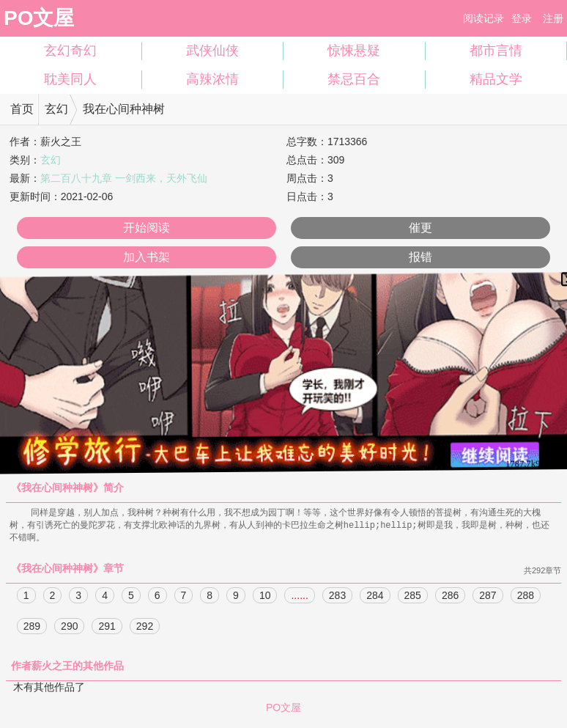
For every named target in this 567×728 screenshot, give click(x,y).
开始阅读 (147, 228)
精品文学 (496, 79)
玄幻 (56, 109)
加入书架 (147, 257)
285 (413, 598)
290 (69, 628)
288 (526, 598)
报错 (420, 257)
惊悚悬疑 (354, 51)
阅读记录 (483, 18)
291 (107, 628)
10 (265, 598)
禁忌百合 (354, 79)
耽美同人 (70, 79)
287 (488, 598)
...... (299, 598)
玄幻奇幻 (70, 51)
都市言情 (496, 51)
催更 (420, 228)
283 (337, 598)
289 (32, 628)
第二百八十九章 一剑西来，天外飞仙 (124, 178)
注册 (553, 18)
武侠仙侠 (212, 51)
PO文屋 (39, 18)
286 (450, 598)
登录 (522, 18)
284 (375, 598)
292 (145, 628)
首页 (22, 109)
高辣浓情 (212, 79)
